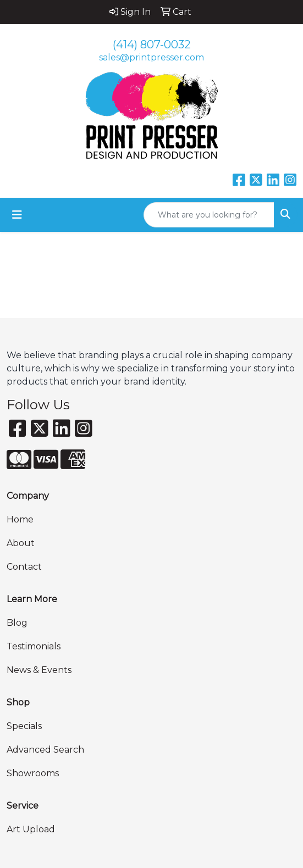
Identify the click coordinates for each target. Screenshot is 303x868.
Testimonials (34, 646)
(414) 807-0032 (152, 44)
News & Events (39, 670)
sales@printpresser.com (151, 57)
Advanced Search (45, 750)
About (21, 543)
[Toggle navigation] (17, 215)
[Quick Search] (209, 215)
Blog (17, 623)
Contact (24, 567)
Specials (24, 726)
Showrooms (33, 773)
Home (20, 519)
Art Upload (31, 829)
